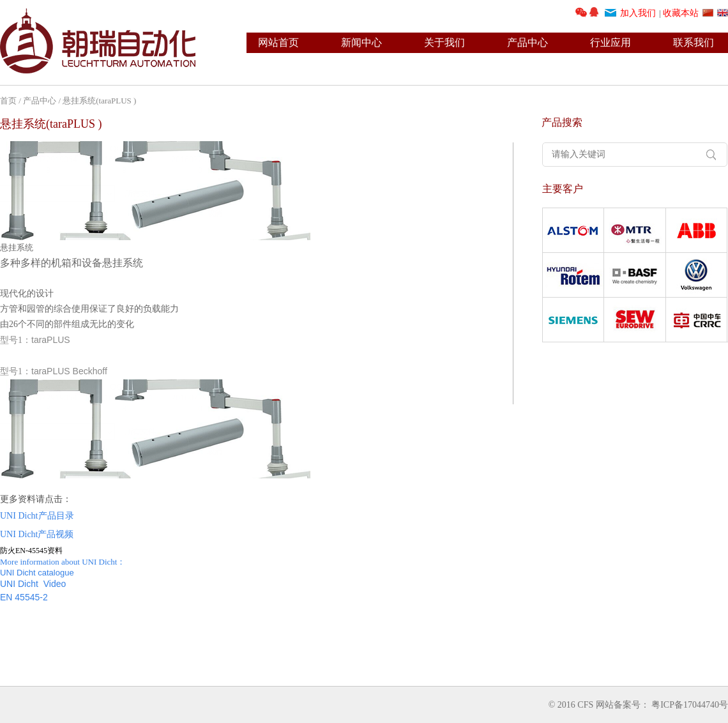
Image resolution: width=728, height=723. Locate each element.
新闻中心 (361, 42)
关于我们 (444, 42)
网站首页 (278, 42)
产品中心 (527, 42)
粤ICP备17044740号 (690, 705)
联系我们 (694, 42)
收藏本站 (681, 13)
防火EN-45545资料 (31, 551)
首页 (8, 101)
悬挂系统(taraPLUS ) (99, 101)
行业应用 (610, 42)
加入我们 (638, 13)
